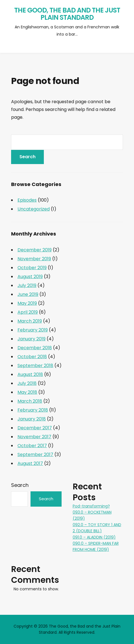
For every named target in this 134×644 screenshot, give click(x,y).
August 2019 (30, 277)
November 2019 (34, 259)
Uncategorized (34, 209)
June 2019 (28, 294)
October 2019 (32, 268)
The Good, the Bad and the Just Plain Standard (67, 14)
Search (20, 485)
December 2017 (35, 428)
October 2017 (32, 446)
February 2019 (33, 330)
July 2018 (27, 383)
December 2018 (35, 348)
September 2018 (35, 366)
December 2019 (35, 250)
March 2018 (30, 401)
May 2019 (27, 303)
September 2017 (35, 454)
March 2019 (30, 321)
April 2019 (28, 312)
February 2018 (33, 410)
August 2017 (30, 463)
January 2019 (31, 339)
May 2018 (27, 392)
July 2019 (27, 285)
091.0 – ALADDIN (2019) (94, 537)
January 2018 (32, 419)
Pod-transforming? (91, 506)
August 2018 (30, 374)
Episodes (27, 200)
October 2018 (32, 357)
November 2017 (34, 437)
